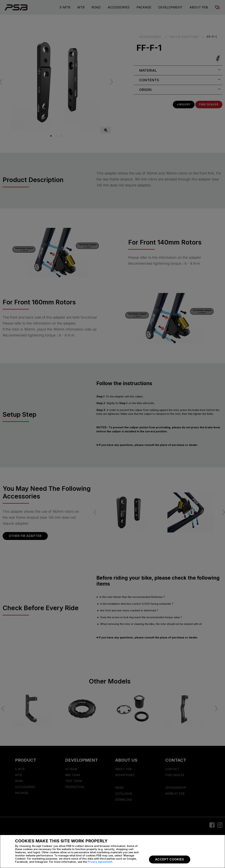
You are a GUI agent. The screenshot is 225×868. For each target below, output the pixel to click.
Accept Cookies (170, 859)
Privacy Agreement (100, 862)
